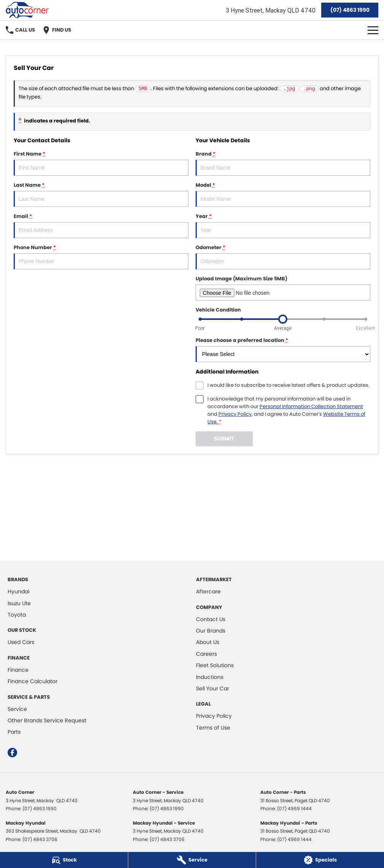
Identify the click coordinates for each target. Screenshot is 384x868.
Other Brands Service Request (47, 720)
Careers (206, 654)
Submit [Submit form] (224, 439)
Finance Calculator (33, 681)
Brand (283, 163)
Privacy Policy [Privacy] (235, 414)
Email (101, 225)
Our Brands (211, 631)
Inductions (210, 677)
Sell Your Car (213, 688)
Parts (14, 732)
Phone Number (101, 257)
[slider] (283, 319)
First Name (101, 163)
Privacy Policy (214, 716)
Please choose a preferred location (283, 349)
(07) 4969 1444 (294, 808)
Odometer (283, 257)
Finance (18, 670)
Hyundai (18, 591)
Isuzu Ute (19, 603)
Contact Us (211, 619)
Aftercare (208, 591)
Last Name (101, 194)
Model (283, 194)
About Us (208, 642)
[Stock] (64, 860)
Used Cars (21, 642)
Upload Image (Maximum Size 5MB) (283, 288)
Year (283, 225)
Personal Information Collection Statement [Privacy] (311, 406)
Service (17, 709)
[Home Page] (27, 10)
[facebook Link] (12, 753)
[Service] (192, 860)
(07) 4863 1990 (350, 10)
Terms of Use (213, 728)
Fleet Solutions (215, 665)
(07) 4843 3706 (40, 839)
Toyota (17, 615)
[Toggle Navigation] (373, 30)
